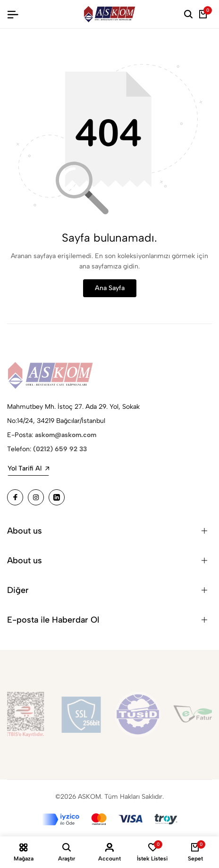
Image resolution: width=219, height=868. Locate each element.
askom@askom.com (66, 435)
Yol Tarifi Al (28, 468)
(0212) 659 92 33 (60, 449)
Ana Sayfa (110, 288)
